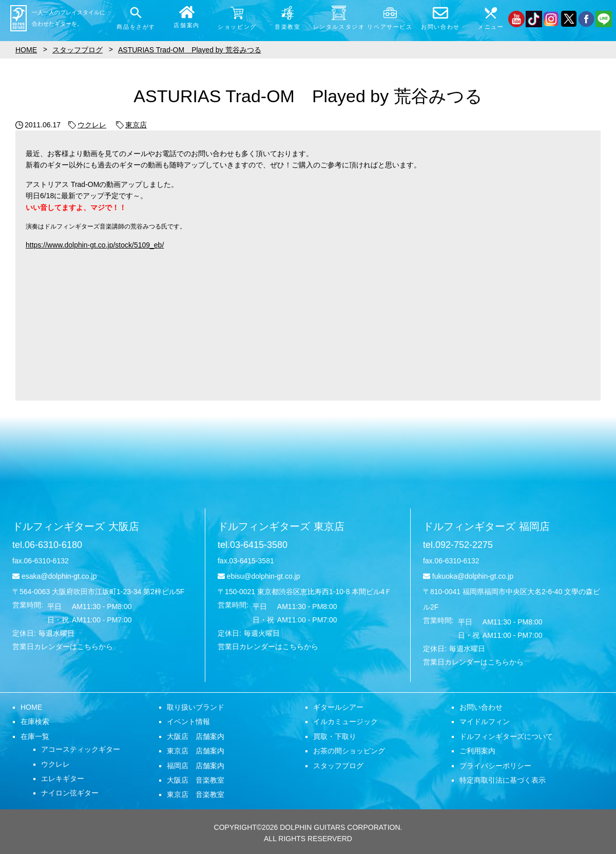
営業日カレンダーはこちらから (63, 647)
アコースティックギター (81, 749)
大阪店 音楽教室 (196, 780)
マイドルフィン (485, 722)
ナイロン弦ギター (70, 793)
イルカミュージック (345, 722)
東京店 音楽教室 (196, 794)
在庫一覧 (35, 736)
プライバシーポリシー (495, 766)
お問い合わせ (481, 707)
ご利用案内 (477, 751)
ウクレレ (87, 125)
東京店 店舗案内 (196, 751)
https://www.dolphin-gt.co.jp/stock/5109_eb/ (95, 245)
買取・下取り (335, 736)
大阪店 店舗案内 (196, 736)
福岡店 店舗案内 (196, 766)
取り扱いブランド (196, 707)
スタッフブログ (338, 766)
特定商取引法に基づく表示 (503, 780)
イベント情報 (188, 722)
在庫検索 (35, 722)
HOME (31, 707)
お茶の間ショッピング (349, 751)
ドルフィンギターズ (76, 526)
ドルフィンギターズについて (506, 736)
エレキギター (63, 779)
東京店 (131, 125)
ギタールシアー (338, 707)
